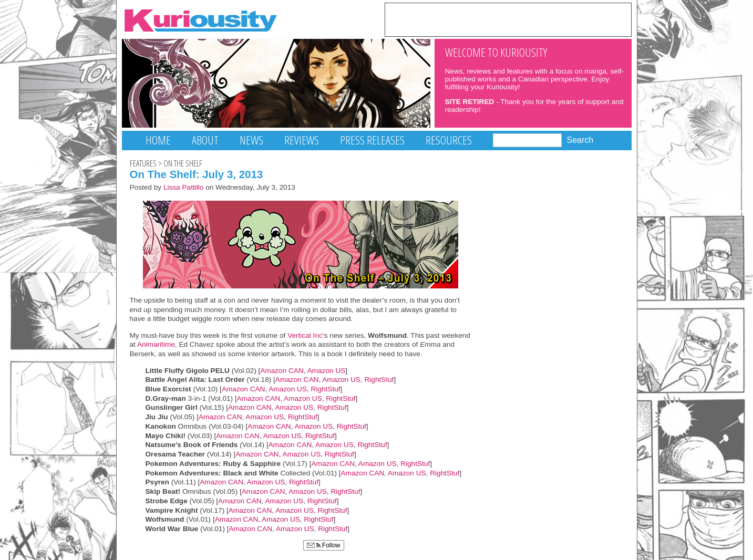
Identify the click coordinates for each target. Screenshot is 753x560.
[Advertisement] (508, 19)
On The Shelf (183, 163)
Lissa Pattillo (184, 187)
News (251, 140)
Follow (324, 545)
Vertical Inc (305, 335)
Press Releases (372, 140)
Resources (449, 140)
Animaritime (155, 344)
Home (158, 140)
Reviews (302, 140)
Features (143, 163)
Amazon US (327, 371)
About (205, 140)
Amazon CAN (282, 371)
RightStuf (379, 380)
